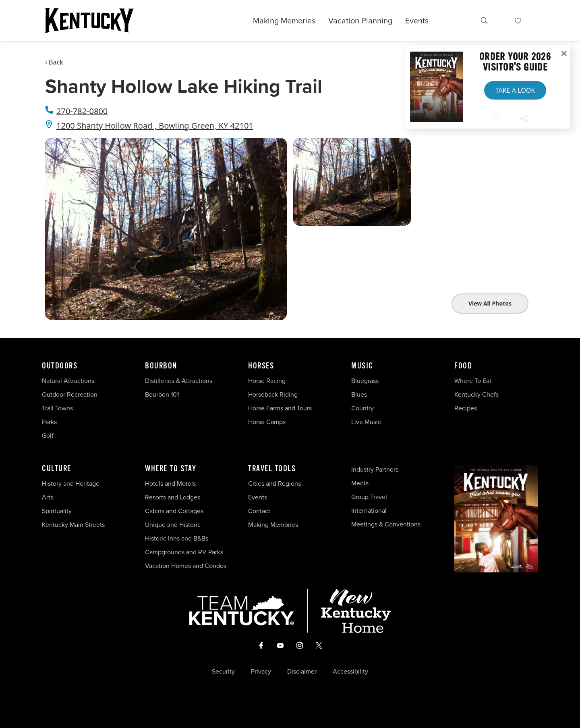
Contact (259, 511)
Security (223, 672)
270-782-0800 (82, 111)
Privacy (261, 672)
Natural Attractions (68, 381)
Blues (359, 394)
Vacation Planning (360, 21)
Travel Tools (272, 469)
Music (362, 366)
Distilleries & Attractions (179, 381)
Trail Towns (57, 408)
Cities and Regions (274, 484)
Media (360, 483)
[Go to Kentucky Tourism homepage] (89, 21)
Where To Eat (473, 381)
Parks (49, 422)
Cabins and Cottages (174, 511)
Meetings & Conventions (386, 524)
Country (362, 408)
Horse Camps (267, 422)
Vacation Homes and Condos (186, 566)
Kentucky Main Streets (73, 525)
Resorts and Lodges (173, 497)
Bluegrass (365, 381)
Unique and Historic (173, 525)
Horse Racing (267, 381)
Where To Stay (171, 469)
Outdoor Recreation (70, 394)
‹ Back (54, 62)
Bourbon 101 (162, 394)
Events (417, 21)
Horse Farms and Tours (280, 408)
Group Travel (369, 497)
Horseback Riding (273, 394)
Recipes (466, 408)
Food (463, 366)
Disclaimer (302, 672)
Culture (57, 469)
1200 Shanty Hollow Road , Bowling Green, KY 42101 (155, 126)
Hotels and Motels (170, 484)
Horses (261, 366)
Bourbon (161, 366)
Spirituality (58, 511)
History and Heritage (71, 484)
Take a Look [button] (515, 90)
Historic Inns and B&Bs (177, 538)
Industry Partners (375, 469)
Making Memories (284, 21)
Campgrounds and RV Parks (184, 552)
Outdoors (60, 366)
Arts (48, 497)
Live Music (366, 422)
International (369, 511)
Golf (48, 436)
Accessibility (350, 672)
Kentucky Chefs (476, 394)
